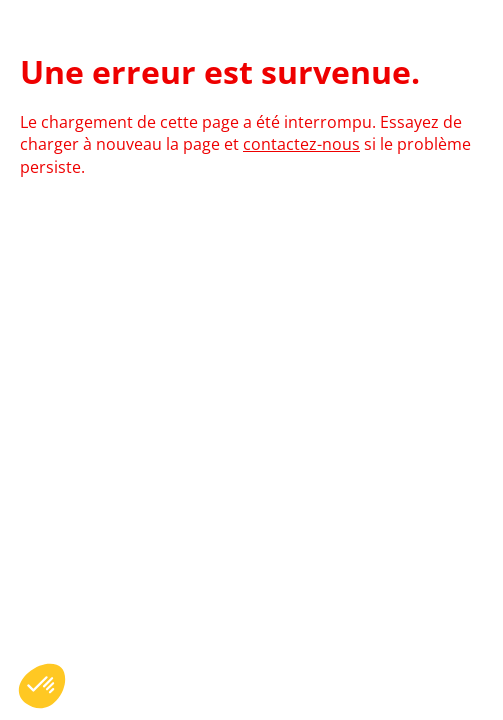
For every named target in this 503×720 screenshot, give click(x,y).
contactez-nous (301, 144)
